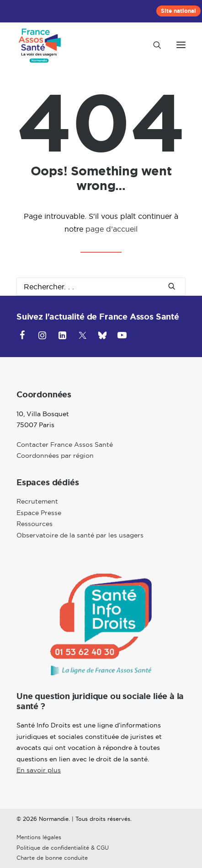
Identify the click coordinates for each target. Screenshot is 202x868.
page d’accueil (112, 229)
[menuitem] (178, 11)
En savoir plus (39, 770)
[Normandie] (40, 45)
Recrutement (37, 501)
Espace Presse (39, 513)
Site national (178, 11)
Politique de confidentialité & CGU (63, 848)
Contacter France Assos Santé (65, 445)
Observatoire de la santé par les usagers (80, 535)
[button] (181, 45)
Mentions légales (39, 837)
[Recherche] (153, 45)
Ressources (35, 524)
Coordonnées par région (55, 456)
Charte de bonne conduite (52, 858)
